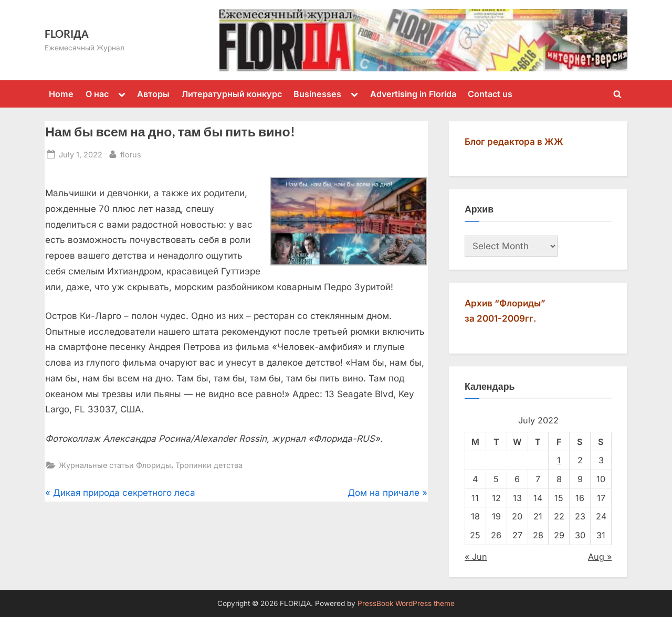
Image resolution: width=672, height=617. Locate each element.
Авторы (153, 94)
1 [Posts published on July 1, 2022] (559, 460)
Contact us (490, 94)
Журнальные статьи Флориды (115, 465)
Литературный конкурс (232, 94)
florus (131, 153)
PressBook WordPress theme (406, 603)
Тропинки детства (209, 465)
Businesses (317, 94)
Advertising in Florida (413, 94)
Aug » (600, 557)
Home (61, 94)
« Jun (476, 557)
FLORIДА (67, 34)
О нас (97, 94)
